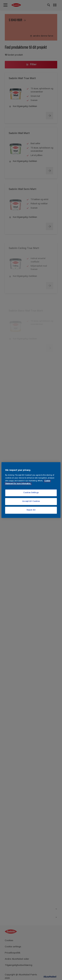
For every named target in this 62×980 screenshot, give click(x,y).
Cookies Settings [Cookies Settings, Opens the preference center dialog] (31, 493)
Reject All (31, 510)
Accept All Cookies (31, 501)
